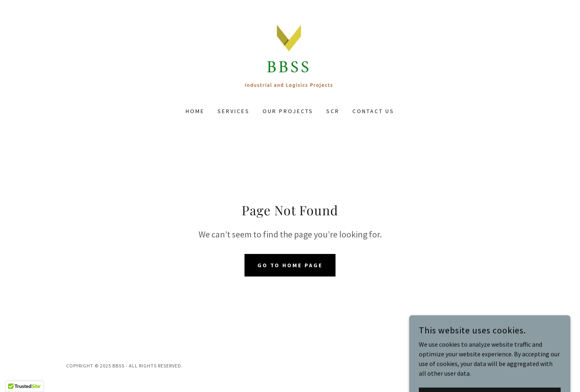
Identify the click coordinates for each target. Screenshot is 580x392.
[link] (290, 59)
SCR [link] (333, 111)
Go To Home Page (290, 265)
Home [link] (195, 111)
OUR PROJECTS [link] (288, 111)
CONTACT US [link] (373, 111)
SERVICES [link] (234, 111)
